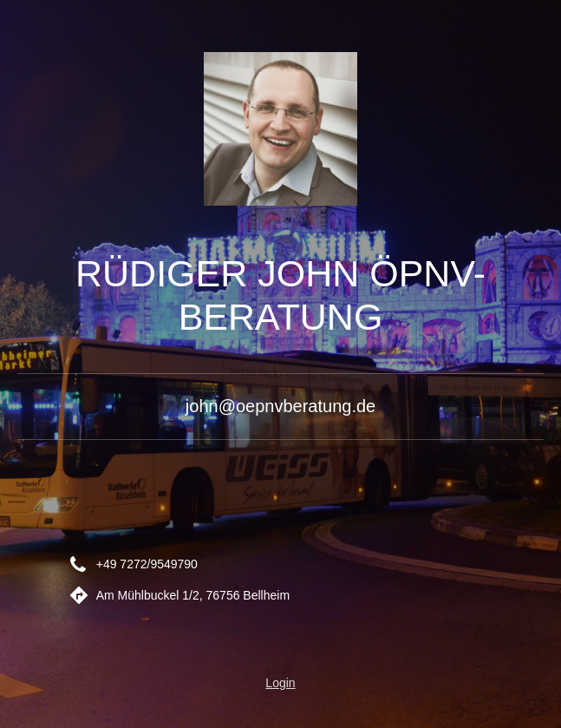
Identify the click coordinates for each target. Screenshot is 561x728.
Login (280, 683)
